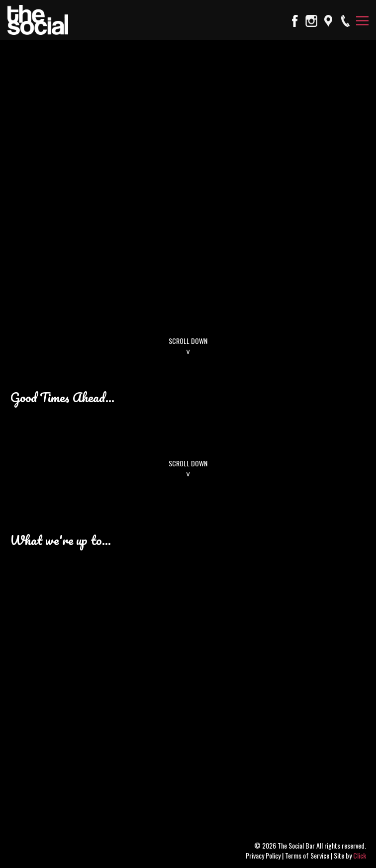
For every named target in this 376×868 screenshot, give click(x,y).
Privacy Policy (263, 855)
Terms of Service (307, 855)
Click (360, 855)
